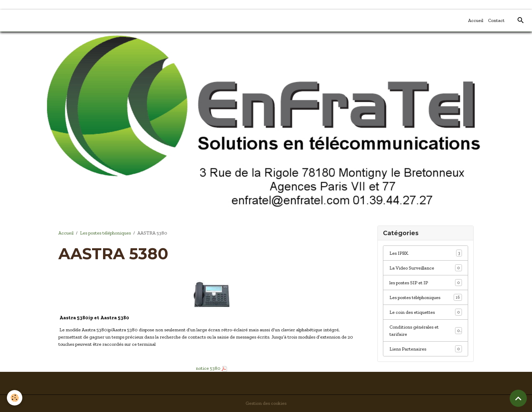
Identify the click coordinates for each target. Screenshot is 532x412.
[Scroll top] (518, 398)
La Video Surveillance (426, 268)
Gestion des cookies (266, 403)
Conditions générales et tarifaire (426, 331)
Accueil (476, 20)
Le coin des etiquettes (426, 312)
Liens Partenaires (426, 349)
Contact (496, 20)
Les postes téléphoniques (105, 233)
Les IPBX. (426, 253)
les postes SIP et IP (426, 283)
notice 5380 (208, 368)
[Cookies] (15, 398)
